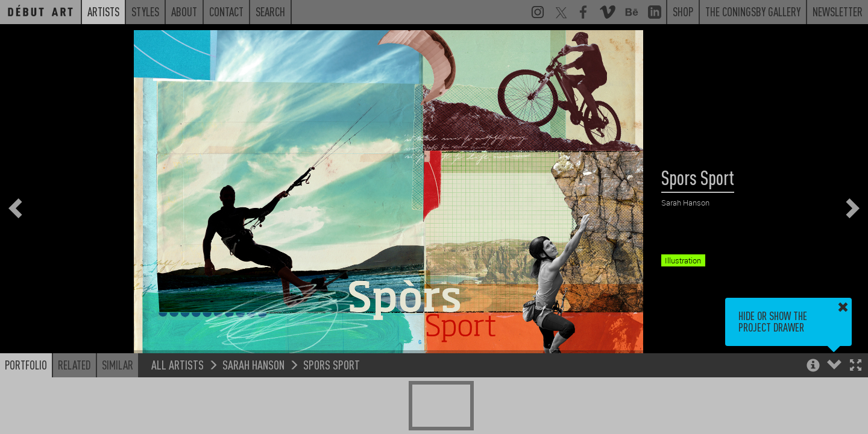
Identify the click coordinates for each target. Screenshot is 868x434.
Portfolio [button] (26, 365)
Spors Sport (332, 364)
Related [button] (74, 365)
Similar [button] (118, 365)
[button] (856, 366)
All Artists (178, 364)
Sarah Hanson (253, 364)
